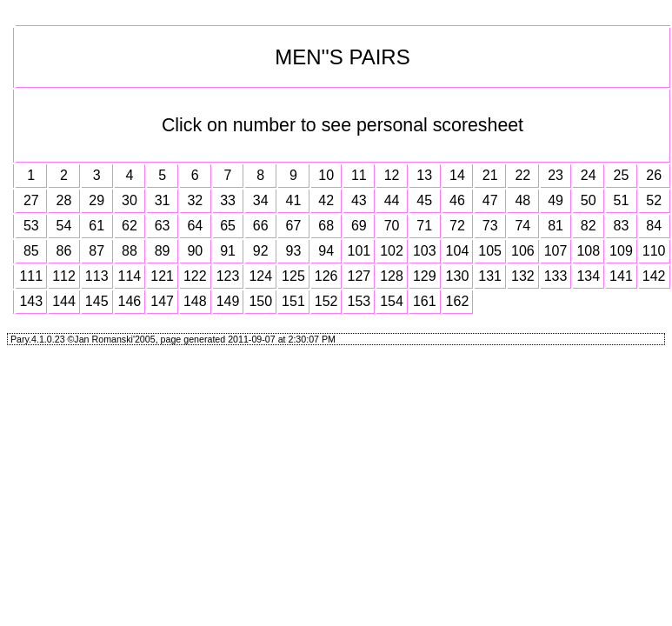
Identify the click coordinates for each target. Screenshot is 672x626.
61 (96, 226)
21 (490, 175)
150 (260, 301)
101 (359, 251)
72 (457, 226)
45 (424, 200)
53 (31, 226)
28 (64, 200)
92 (261, 251)
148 (195, 301)
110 (654, 251)
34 (261, 200)
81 (556, 226)
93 (294, 251)
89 (163, 251)
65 (228, 226)
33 (228, 200)
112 (64, 276)
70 (392, 226)
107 (556, 251)
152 (326, 301)
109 (621, 251)
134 (588, 276)
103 (425, 251)
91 (228, 251)
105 (490, 251)
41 (294, 200)
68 (326, 226)
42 (326, 200)
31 (163, 200)
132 (523, 276)
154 (392, 301)
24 (589, 175)
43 (359, 200)
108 (588, 251)
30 (130, 200)
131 (490, 276)
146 (130, 301)
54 (64, 226)
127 (359, 276)
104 (458, 251)
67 (294, 226)
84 (654, 226)
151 (293, 301)
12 (392, 175)
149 (228, 301)
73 (490, 226)
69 (359, 226)
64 (195, 226)
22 (522, 175)
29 (96, 200)
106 (523, 251)
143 (31, 301)
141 (621, 276)
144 (64, 301)
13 (424, 175)
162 (458, 301)
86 (64, 251)
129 (425, 276)
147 (162, 301)
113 (97, 276)
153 (359, 301)
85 (31, 251)
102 (392, 251)
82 (589, 226)
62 (130, 226)
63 (163, 226)
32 (195, 200)
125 (293, 276)
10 (326, 175)
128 (392, 276)
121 (162, 276)
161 (425, 301)
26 (654, 175)
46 (457, 200)
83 (622, 226)
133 (556, 276)
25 (622, 175)
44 (392, 200)
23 (556, 175)
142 (654, 276)
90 (195, 251)
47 (490, 200)
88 (130, 251)
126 (326, 276)
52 (654, 200)
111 (31, 276)
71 (424, 226)
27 (31, 200)
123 (228, 276)
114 (130, 276)
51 (622, 200)
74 (522, 226)
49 (556, 200)
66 (261, 226)
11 (359, 175)
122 (195, 276)
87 (96, 251)
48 (522, 200)
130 (458, 276)
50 (589, 200)
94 (326, 251)
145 (97, 301)
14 (457, 175)
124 (260, 276)
